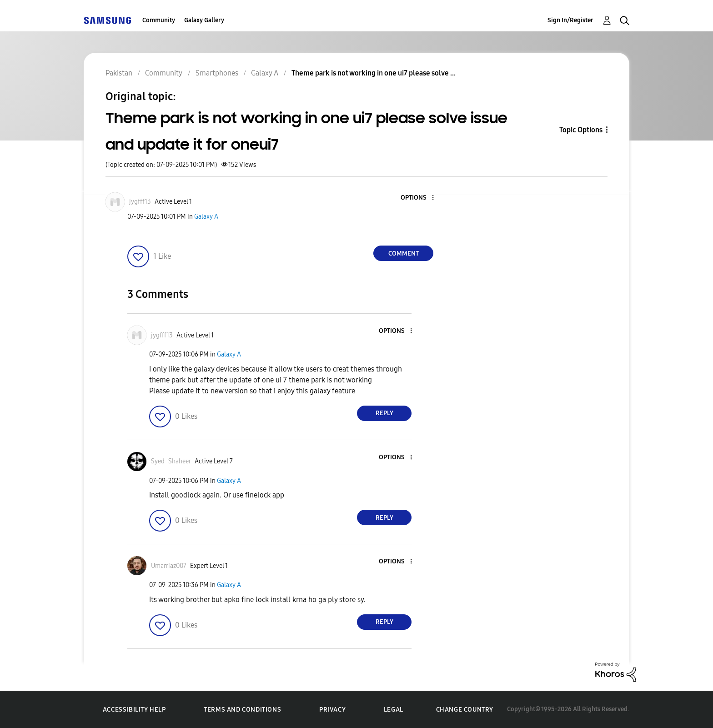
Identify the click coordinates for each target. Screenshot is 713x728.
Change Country (465, 710)
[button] (418, 198)
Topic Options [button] (581, 130)
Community (159, 20)
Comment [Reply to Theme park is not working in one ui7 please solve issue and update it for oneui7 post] (404, 254)
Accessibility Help (134, 710)
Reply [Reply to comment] (384, 413)
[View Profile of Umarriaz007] (169, 566)
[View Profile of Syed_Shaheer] (171, 461)
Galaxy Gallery (204, 20)
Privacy (332, 710)
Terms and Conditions (242, 710)
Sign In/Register (570, 20)
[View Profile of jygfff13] (140, 202)
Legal (394, 710)
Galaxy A (206, 217)
